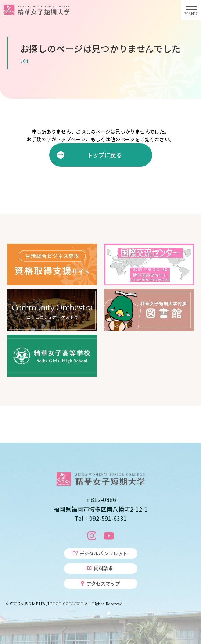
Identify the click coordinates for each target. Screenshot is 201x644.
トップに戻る (104, 155)
